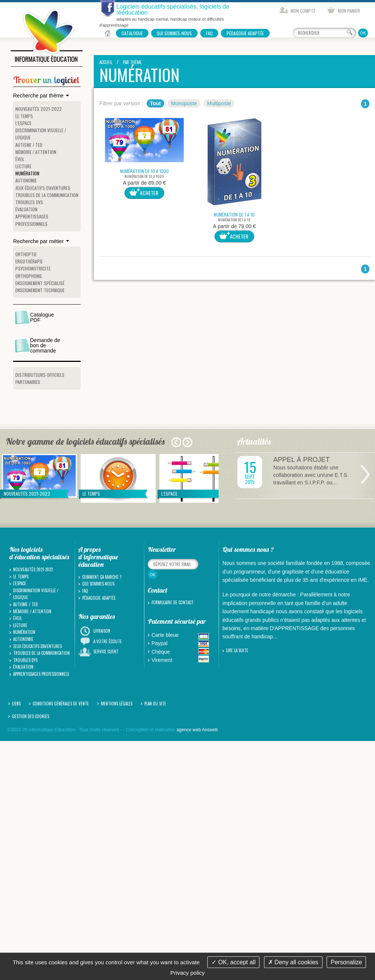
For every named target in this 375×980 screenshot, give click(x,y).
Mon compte (303, 11)
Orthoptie (26, 254)
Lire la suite (237, 650)
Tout (155, 103)
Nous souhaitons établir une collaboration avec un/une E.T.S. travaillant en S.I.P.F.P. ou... (311, 475)
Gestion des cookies (31, 716)
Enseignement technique (40, 290)
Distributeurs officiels (40, 375)
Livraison (102, 631)
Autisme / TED (29, 145)
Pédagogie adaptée (245, 33)
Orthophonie (29, 276)
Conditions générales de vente (61, 704)
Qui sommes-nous (174, 33)
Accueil (108, 33)
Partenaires (28, 382)
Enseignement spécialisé (40, 283)
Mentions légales (117, 704)
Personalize (346, 962)
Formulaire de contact (172, 602)
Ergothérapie (29, 261)
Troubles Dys (29, 202)
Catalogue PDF (42, 317)
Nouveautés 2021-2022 (39, 109)
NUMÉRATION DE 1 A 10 (234, 214)
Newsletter (162, 549)
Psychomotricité (33, 268)
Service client (106, 651)
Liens (16, 704)
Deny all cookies (293, 962)
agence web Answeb (197, 730)
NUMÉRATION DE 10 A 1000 (144, 171)
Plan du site (155, 704)
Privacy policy (187, 973)
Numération (27, 173)
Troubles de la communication (47, 195)
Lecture (23, 166)
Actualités (254, 441)
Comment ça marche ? (102, 577)
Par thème (132, 62)
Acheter (149, 193)
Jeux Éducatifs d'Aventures (43, 188)
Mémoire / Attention (36, 152)
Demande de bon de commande (45, 345)
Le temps (24, 116)
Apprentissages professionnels (41, 674)
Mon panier (349, 11)
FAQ (209, 33)
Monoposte (184, 103)
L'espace (23, 123)
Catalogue (132, 33)
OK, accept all (233, 962)
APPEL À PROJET (301, 460)
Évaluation (26, 209)
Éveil (20, 159)
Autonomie (26, 180)
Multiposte (219, 103)
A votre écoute (108, 641)
